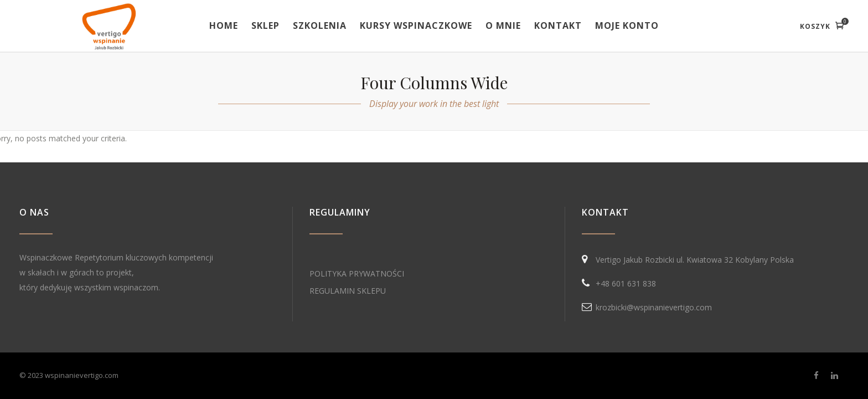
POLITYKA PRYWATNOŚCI (357, 273)
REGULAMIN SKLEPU (348, 291)
